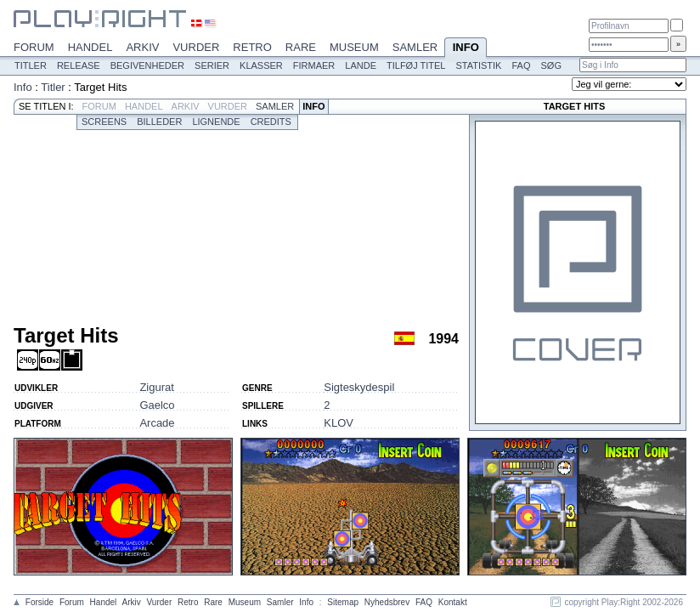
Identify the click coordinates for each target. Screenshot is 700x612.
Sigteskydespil (359, 387)
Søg (550, 65)
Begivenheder (147, 65)
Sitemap (343, 602)
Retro (252, 47)
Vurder (196, 47)
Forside (40, 602)
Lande (361, 65)
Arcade (157, 423)
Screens (104, 122)
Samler (415, 47)
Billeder (159, 122)
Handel (90, 47)
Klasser (261, 65)
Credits (271, 122)
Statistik (478, 65)
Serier (212, 65)
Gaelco (157, 405)
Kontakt (453, 602)
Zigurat (156, 387)
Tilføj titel (416, 65)
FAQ (521, 65)
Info (466, 48)
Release (79, 65)
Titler (31, 65)
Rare (301, 47)
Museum (354, 47)
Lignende (216, 122)
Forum (34, 47)
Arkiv (142, 47)
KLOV (339, 423)
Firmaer (314, 65)
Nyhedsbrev (387, 602)
